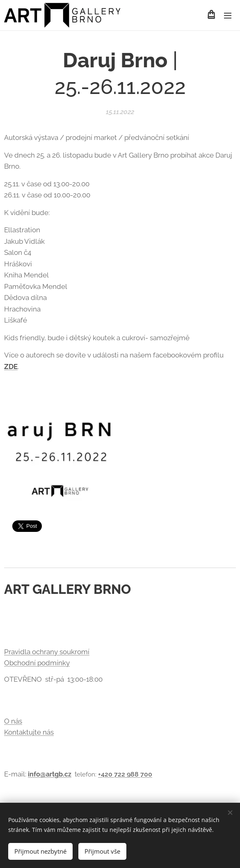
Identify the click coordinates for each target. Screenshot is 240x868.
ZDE (11, 366)
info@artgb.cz (50, 774)
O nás (13, 721)
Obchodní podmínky (37, 663)
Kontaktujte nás (29, 732)
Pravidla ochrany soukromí (47, 652)
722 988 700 (133, 774)
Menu (228, 16)
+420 (106, 774)
